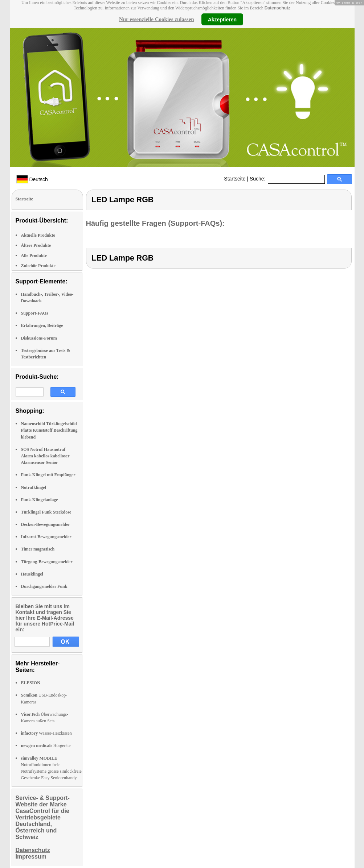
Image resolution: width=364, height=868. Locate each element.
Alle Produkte (34, 256)
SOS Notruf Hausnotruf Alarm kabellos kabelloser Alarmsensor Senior (45, 456)
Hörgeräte (46, 746)
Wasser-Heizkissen (46, 733)
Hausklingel (32, 574)
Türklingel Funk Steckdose (46, 512)
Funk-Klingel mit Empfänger (48, 475)
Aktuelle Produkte (38, 235)
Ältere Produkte (36, 245)
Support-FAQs (35, 313)
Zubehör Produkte (38, 266)
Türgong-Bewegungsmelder (47, 562)
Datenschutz (277, 8)
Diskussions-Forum (39, 338)
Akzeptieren (222, 19)
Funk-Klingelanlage (40, 500)
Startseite (235, 179)
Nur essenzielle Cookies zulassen (157, 19)
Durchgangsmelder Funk (44, 586)
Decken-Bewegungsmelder (46, 524)
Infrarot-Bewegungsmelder (46, 537)
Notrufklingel (34, 487)
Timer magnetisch (38, 549)
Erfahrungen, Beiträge (42, 325)
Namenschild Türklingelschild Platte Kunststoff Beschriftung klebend (49, 430)
